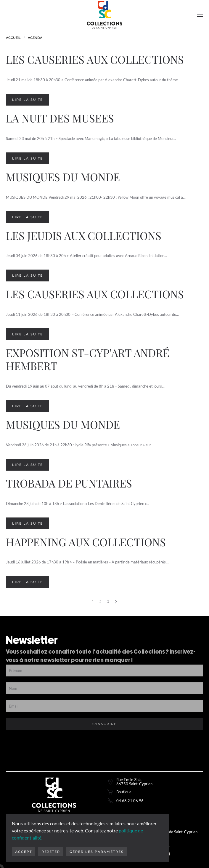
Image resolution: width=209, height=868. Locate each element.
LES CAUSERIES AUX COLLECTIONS (95, 59)
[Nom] (104, 688)
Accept (24, 852)
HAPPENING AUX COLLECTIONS (86, 542)
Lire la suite (28, 100)
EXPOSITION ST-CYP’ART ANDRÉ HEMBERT (88, 359)
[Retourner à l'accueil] (104, 15)
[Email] (104, 706)
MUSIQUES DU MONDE (63, 177)
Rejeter (51, 852)
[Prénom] (104, 670)
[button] (200, 15)
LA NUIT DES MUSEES (60, 118)
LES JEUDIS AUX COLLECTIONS (84, 235)
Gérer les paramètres (97, 852)
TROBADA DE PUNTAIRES (69, 483)
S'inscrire (104, 724)
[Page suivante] (116, 602)
